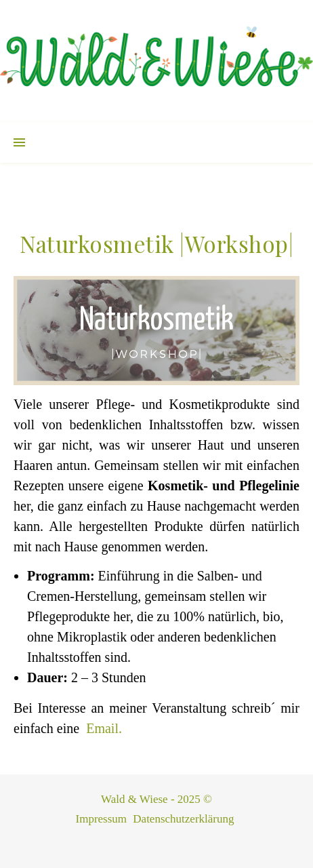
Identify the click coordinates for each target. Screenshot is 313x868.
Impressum (102, 819)
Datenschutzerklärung (183, 819)
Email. (104, 728)
